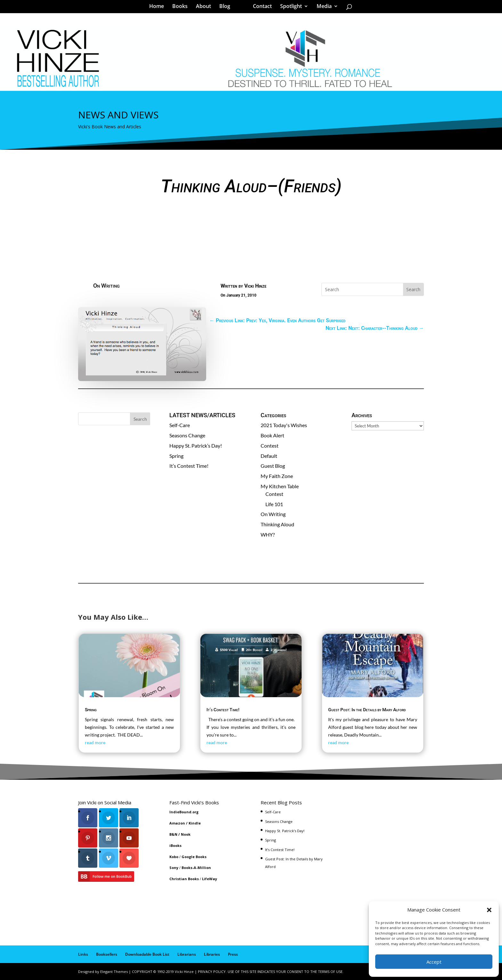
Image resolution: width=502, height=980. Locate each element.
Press (233, 954)
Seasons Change (187, 435)
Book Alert (272, 435)
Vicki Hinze (255, 286)
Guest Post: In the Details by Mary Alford (367, 710)
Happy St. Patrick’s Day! (196, 446)
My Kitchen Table (280, 486)
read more (95, 742)
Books (182, 8)
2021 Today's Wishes (284, 425)
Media (322, 8)
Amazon (177, 823)
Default (269, 456)
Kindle (195, 823)
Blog (227, 8)
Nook (186, 834)
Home (159, 8)
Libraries (212, 954)
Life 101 (274, 504)
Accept (434, 962)
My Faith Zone (277, 476)
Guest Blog (273, 466)
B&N (173, 834)
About (206, 8)
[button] (489, 910)
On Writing (106, 286)
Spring (176, 456)
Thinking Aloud (277, 524)
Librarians (187, 954)
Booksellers (107, 954)
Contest (270, 446)
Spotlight (289, 8)
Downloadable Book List (147, 954)
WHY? (268, 534)
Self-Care (180, 425)
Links (83, 954)
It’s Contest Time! (189, 466)
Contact (260, 8)
